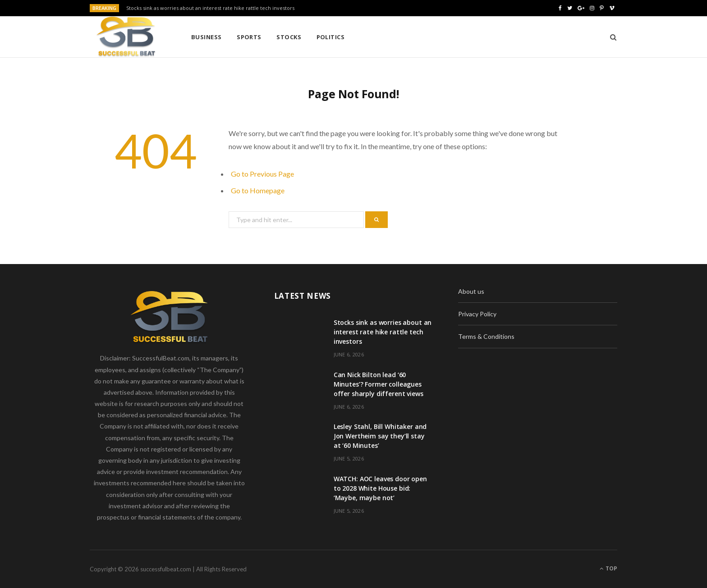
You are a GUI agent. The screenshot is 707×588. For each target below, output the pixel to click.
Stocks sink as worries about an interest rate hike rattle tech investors (210, 8)
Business (207, 37)
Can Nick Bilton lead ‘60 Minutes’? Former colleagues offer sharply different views (379, 384)
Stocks (289, 37)
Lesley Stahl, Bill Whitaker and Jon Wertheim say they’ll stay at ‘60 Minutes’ (380, 436)
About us (471, 291)
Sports (249, 37)
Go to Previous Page (262, 174)
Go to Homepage (258, 190)
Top (608, 568)
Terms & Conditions (486, 336)
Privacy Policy (477, 314)
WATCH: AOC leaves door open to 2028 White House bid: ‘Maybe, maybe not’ (380, 488)
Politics (331, 37)
